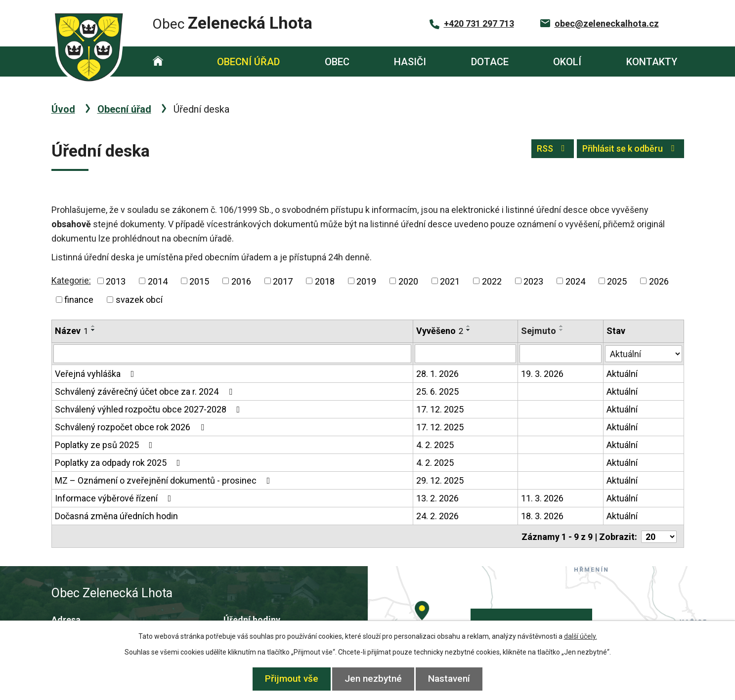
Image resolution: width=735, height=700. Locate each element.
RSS (541, 151)
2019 (366, 281)
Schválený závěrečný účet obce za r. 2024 (146, 391)
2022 (492, 281)
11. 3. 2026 (542, 498)
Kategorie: (71, 280)
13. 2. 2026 (438, 498)
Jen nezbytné (373, 679)
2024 (575, 281)
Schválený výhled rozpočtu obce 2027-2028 (150, 409)
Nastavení (453, 679)
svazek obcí (139, 300)
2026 (659, 281)
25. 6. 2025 (438, 391)
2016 (241, 281)
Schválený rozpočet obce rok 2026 (131, 427)
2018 (325, 281)
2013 (116, 281)
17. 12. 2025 (440, 409)
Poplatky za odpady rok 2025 (120, 463)
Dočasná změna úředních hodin (116, 516)
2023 (533, 281)
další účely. (581, 636)
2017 (283, 281)
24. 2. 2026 (438, 516)
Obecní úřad (248, 62)
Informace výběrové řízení (115, 498)
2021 (450, 281)
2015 (199, 281)
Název (71, 331)
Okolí (567, 62)
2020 (408, 281)
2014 (158, 281)
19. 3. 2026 (542, 374)
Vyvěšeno (440, 331)
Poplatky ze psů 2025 (106, 445)
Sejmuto (539, 331)
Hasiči (410, 62)
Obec (337, 62)
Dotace (490, 62)
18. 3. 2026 (542, 516)
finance (79, 300)
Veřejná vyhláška (97, 374)
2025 (617, 281)
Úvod (158, 62)
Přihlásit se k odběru (626, 151)
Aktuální (623, 374)
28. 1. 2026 (438, 374)
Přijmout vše (288, 679)
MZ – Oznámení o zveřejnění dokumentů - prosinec (165, 480)
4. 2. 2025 (435, 445)
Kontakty (652, 62)
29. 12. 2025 (440, 480)
